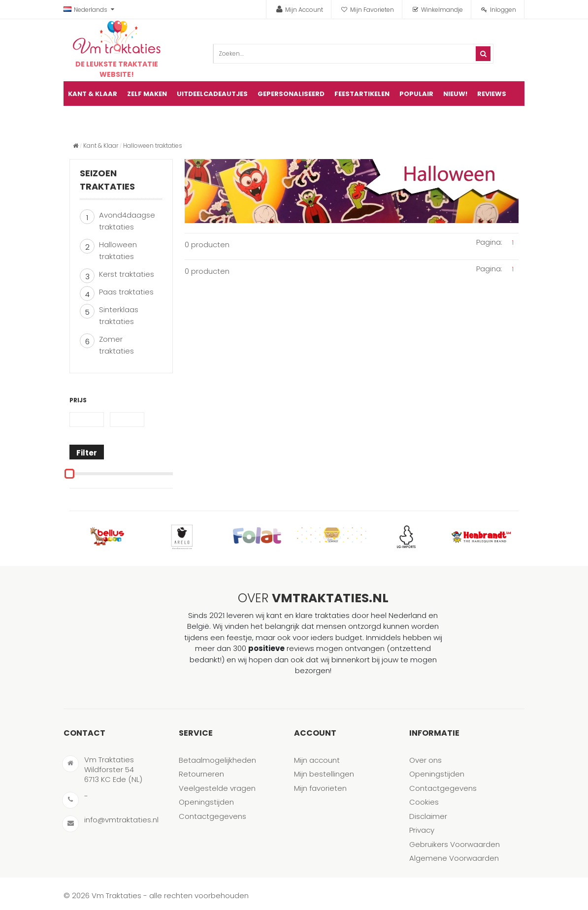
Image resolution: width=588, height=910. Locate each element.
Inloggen (503, 10)
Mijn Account (304, 10)
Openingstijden (206, 802)
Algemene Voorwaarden (454, 858)
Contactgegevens (212, 816)
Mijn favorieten (320, 788)
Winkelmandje (442, 10)
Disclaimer (428, 816)
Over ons (425, 760)
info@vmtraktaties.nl (121, 820)
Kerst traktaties (127, 274)
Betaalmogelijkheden (217, 760)
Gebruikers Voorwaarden (455, 844)
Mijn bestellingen (324, 774)
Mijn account (317, 760)
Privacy (422, 830)
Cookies (424, 802)
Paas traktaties (126, 292)
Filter (87, 453)
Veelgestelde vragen (217, 788)
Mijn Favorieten (372, 10)
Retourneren (201, 774)
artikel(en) (505, 118)
